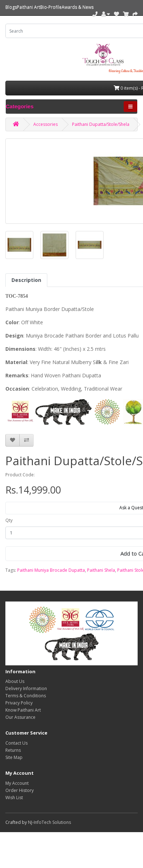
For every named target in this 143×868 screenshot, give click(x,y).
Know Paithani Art (23, 710)
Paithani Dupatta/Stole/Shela (101, 124)
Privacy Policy (19, 703)
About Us (15, 681)
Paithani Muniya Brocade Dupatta (51, 570)
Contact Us (16, 743)
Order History (20, 790)
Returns (13, 750)
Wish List (14, 798)
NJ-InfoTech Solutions (49, 822)
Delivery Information (26, 688)
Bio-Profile (51, 7)
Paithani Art (28, 7)
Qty (9, 520)
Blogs (11, 7)
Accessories (46, 124)
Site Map (14, 757)
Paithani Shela (101, 570)
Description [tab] (26, 280)
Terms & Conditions (26, 696)
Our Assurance (20, 717)
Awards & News (78, 7)
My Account (17, 783)
